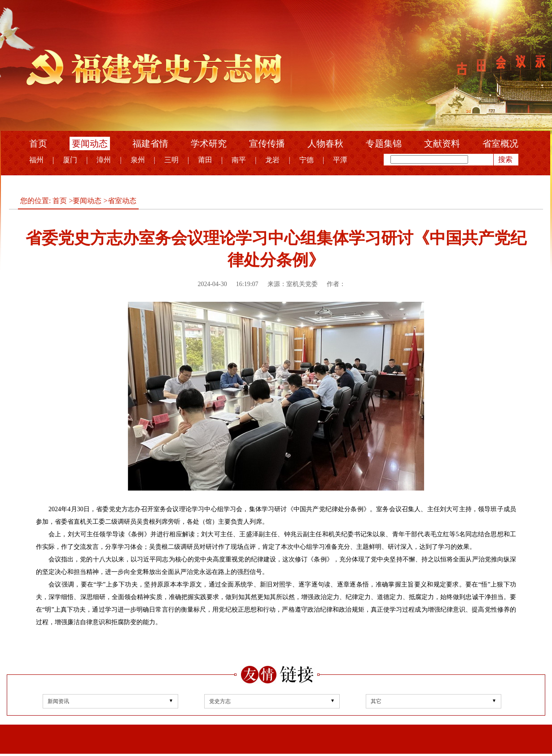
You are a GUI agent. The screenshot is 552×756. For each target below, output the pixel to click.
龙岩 (272, 160)
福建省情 (150, 143)
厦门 (70, 160)
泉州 (138, 160)
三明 (171, 160)
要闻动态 (90, 143)
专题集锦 (384, 143)
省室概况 (500, 143)
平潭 (340, 160)
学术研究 (209, 143)
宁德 (307, 160)
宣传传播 (267, 143)
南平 (239, 160)
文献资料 (442, 143)
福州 (36, 160)
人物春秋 (325, 143)
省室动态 (122, 201)
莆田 (205, 160)
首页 (38, 143)
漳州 (104, 160)
